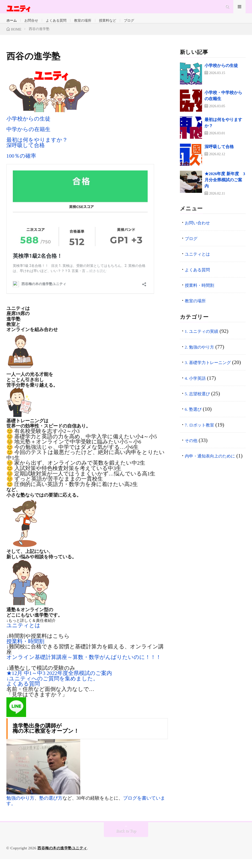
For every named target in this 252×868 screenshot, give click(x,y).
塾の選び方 (51, 807)
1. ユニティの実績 (207, 340)
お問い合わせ (202, 232)
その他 (193, 457)
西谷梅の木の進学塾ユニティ (64, 857)
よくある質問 (77, 25)
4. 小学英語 (198, 395)
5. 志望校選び (201, 410)
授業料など (150, 25)
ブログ (180, 25)
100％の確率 (21, 165)
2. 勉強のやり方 (204, 356)
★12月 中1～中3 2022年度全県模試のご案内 (59, 682)
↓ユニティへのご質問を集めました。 (53, 687)
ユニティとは (23, 634)
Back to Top (126, 840)
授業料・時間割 (25, 650)
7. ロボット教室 (204, 442)
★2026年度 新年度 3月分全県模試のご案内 (225, 189)
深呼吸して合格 (26, 154)
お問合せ (42, 25)
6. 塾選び (196, 426)
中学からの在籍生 (28, 138)
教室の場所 (115, 25)
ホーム (15, 25)
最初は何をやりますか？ (37, 149)
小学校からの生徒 (28, 128)
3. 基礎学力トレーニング (215, 371)
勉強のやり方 (20, 807)
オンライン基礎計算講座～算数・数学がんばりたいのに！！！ (84, 666)
